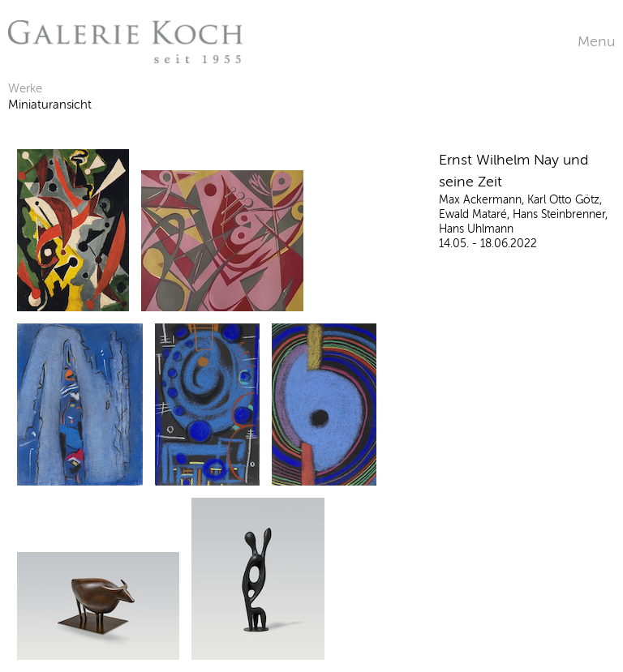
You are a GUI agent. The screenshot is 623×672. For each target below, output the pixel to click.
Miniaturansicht (50, 105)
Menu (596, 41)
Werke (25, 88)
